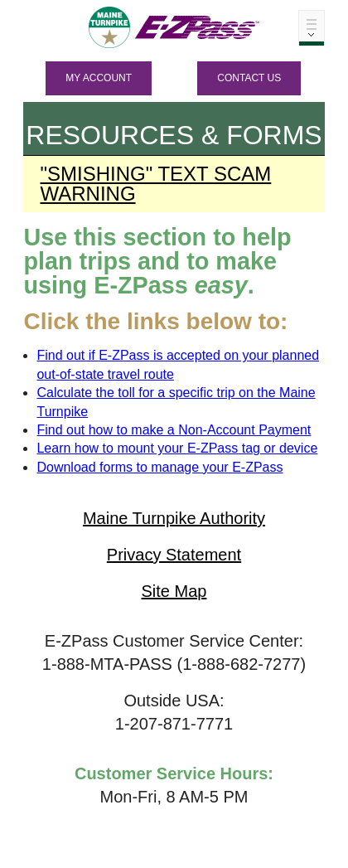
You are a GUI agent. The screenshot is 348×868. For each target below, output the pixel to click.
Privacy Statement (174, 555)
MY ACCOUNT (99, 78)
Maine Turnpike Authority (174, 518)
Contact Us (249, 78)
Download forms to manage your (159, 467)
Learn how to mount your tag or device (177, 448)
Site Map (174, 591)
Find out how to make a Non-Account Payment (174, 430)
